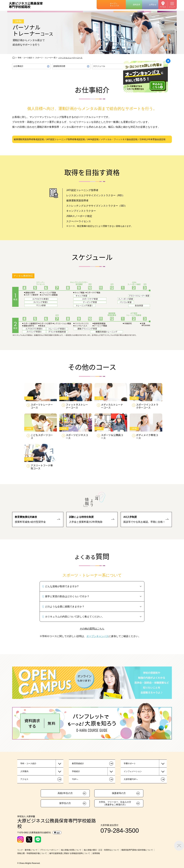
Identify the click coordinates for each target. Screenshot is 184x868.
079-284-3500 (120, 831)
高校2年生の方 (65, 793)
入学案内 (24, 771)
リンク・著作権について (27, 850)
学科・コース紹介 (25, 58)
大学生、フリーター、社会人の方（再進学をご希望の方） (115, 803)
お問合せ (153, 5)
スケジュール (99, 66)
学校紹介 (76, 771)
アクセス (163, 7)
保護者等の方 (119, 793)
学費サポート (130, 763)
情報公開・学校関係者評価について (32, 853)
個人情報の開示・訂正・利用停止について (101, 850)
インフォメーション (133, 771)
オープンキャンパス (114, 5)
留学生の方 (65, 803)
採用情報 (96, 853)
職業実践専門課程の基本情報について (137, 850)
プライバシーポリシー (49, 850)
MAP (57, 833)
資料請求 (137, 5)
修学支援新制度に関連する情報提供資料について (70, 853)
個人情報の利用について (71, 850)
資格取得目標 (59, 66)
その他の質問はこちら (92, 629)
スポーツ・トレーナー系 (45, 58)
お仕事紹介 (18, 66)
